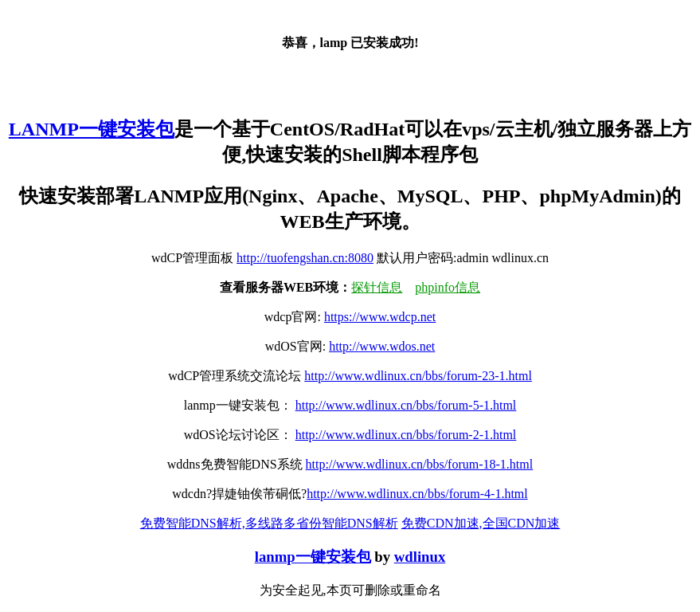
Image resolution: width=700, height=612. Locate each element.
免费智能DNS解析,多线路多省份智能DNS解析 (269, 523)
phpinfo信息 (448, 287)
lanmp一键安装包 (313, 557)
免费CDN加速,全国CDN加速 (481, 523)
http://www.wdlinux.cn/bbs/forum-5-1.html (406, 405)
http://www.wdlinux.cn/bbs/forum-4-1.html (417, 494)
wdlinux (420, 557)
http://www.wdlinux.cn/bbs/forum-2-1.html (406, 435)
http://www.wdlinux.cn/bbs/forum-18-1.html (420, 464)
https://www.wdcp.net (380, 317)
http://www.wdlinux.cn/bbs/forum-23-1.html (418, 376)
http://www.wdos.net (382, 346)
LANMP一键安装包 (92, 129)
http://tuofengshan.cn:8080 (305, 258)
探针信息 (377, 287)
